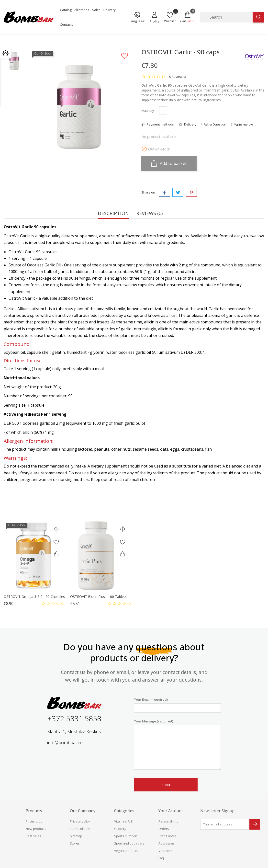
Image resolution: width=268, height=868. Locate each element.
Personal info (168, 821)
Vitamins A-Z (123, 821)
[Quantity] (163, 110)
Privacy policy (80, 821)
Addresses (167, 843)
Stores (75, 843)
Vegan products (126, 851)
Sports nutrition (126, 836)
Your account (171, 811)
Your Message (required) (177, 744)
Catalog (66, 10)
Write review (243, 125)
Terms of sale (80, 829)
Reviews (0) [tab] (150, 214)
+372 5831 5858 (74, 718)
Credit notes (167, 836)
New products (36, 829)
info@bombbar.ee (65, 742)
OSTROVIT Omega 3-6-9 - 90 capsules (34, 597)
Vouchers (166, 851)
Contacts (67, 24)
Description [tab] (113, 214)
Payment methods (160, 124)
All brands (82, 10)
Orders (164, 829)
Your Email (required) (177, 705)
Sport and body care (129, 843)
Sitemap (76, 836)
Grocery (120, 829)
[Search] (226, 17)
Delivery (110, 10)
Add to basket (169, 163)
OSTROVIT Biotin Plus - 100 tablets (98, 597)
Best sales (33, 836)
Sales (96, 10)
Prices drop (34, 821)
